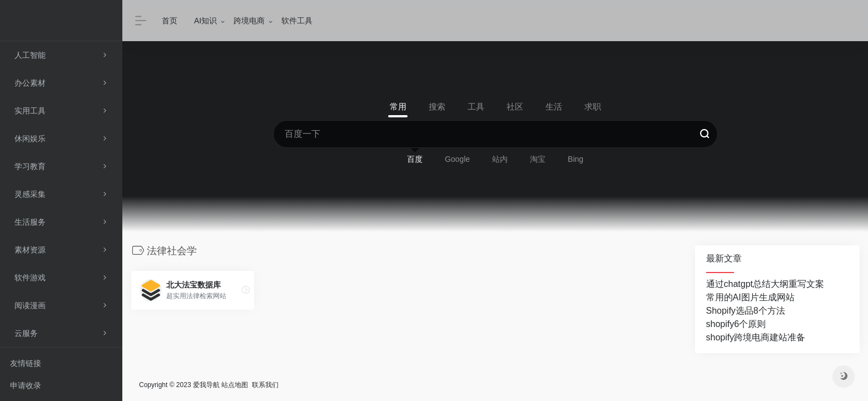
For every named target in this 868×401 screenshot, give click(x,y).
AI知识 (205, 21)
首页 (170, 21)
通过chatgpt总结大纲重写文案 (765, 284)
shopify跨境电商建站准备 (756, 337)
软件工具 (297, 21)
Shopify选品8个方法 (746, 311)
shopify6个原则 (736, 324)
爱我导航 (206, 385)
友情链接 (26, 363)
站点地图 (235, 385)
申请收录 (26, 385)
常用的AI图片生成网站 (750, 297)
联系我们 (265, 385)
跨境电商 (249, 21)
